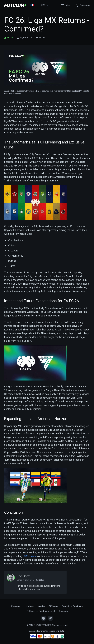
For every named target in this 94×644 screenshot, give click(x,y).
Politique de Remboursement (41, 611)
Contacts (63, 611)
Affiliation (53, 606)
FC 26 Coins (29, 556)
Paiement (16, 606)
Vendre (41, 606)
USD (45, 5)
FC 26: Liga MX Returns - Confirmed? (47, 25)
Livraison (29, 606)
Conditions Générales (72, 606)
